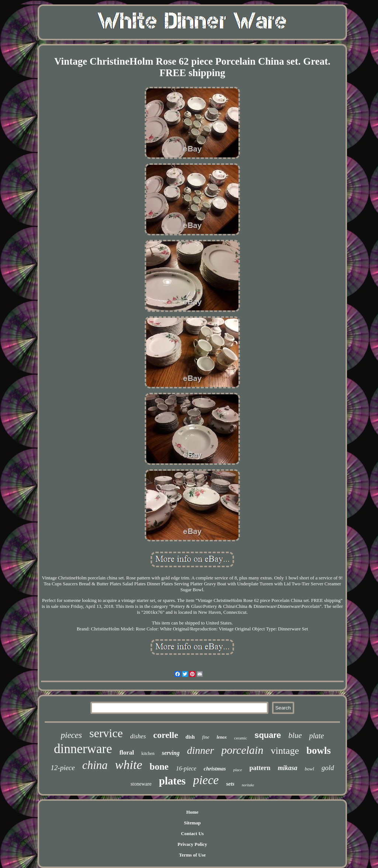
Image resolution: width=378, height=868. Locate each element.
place (238, 770)
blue (295, 735)
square (268, 735)
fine (206, 737)
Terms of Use (192, 855)
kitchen (148, 753)
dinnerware (83, 749)
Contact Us (192, 833)
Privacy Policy (192, 844)
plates (172, 781)
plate (316, 736)
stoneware (141, 784)
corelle (166, 735)
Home (192, 812)
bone (159, 767)
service (106, 733)
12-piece (63, 768)
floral (127, 753)
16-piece (186, 768)
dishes (138, 736)
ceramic (240, 738)
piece (206, 780)
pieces (71, 735)
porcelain (243, 750)
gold (328, 768)
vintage (285, 751)
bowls (319, 750)
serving (171, 753)
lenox (222, 737)
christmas (215, 769)
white (129, 765)
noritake (248, 785)
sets (231, 784)
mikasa (288, 768)
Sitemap (192, 823)
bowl (310, 769)
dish (190, 737)
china (95, 765)
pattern (260, 768)
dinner (200, 750)
